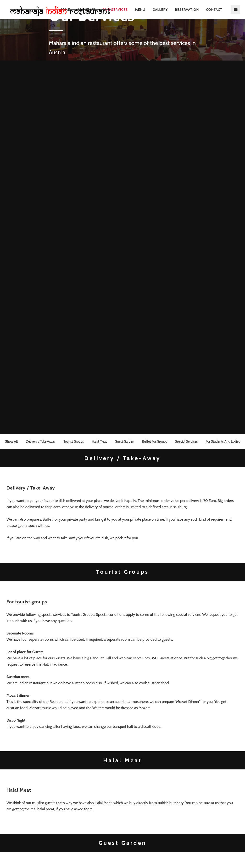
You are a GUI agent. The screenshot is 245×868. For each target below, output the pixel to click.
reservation (187, 10)
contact (214, 10)
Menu (140, 10)
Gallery (160, 10)
